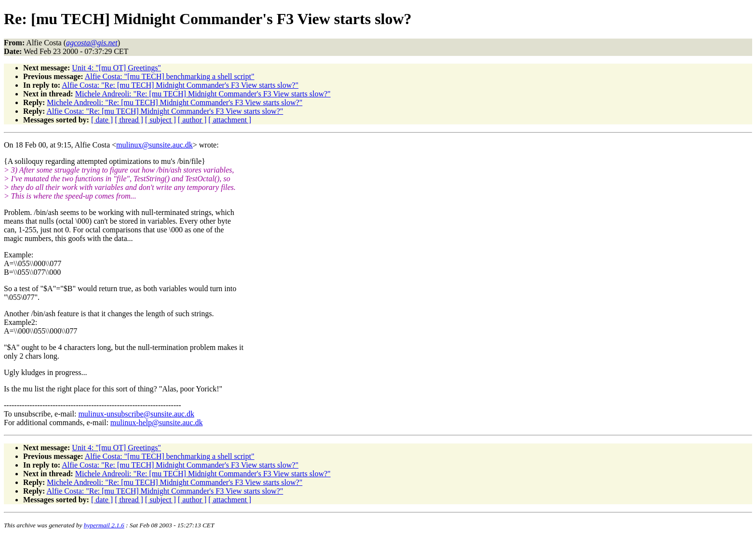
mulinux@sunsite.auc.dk (155, 145)
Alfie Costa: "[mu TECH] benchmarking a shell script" (170, 76)
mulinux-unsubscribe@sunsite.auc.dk (136, 414)
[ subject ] (161, 120)
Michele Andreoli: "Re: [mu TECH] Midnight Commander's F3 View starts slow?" (203, 94)
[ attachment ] (230, 120)
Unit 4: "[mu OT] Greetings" (116, 68)
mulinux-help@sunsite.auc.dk (157, 423)
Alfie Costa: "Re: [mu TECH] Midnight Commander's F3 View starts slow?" (180, 85)
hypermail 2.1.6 (104, 525)
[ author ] (192, 120)
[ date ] (102, 120)
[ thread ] (129, 120)
